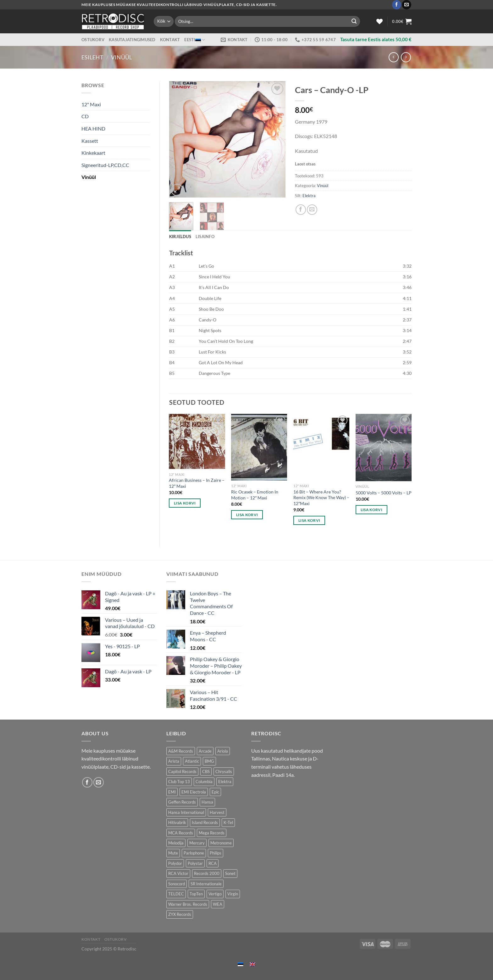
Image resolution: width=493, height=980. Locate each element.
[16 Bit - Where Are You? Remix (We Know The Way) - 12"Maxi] (321, 447)
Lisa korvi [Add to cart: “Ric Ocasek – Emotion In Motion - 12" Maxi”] (247, 515)
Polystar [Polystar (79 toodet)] (195, 863)
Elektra (309, 196)
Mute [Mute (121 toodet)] (173, 853)
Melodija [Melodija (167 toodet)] (176, 843)
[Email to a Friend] (312, 210)
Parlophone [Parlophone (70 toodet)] (194, 853)
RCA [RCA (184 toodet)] (213, 863)
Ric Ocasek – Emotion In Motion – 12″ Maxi (255, 495)
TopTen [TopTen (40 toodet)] (196, 894)
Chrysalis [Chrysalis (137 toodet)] (224, 771)
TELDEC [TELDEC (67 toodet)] (176, 894)
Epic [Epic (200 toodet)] (215, 792)
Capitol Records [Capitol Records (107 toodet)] (182, 771)
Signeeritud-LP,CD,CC (105, 165)
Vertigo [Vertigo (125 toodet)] (215, 894)
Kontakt (170, 40)
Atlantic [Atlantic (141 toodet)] (192, 761)
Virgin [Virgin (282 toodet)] (233, 894)
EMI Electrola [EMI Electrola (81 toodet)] (194, 792)
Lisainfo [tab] (205, 237)
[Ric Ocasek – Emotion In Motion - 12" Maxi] (259, 447)
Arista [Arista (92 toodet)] (174, 761)
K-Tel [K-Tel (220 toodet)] (228, 822)
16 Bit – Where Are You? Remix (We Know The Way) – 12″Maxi (321, 498)
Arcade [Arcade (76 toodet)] (205, 751)
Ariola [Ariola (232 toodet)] (223, 751)
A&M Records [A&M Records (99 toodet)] (181, 751)
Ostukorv (93, 40)
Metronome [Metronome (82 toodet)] (221, 843)
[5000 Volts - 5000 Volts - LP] (384, 448)
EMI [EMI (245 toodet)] (172, 792)
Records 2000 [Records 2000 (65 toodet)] (207, 873)
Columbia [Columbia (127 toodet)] (204, 782)
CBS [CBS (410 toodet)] (206, 771)
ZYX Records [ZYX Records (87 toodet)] (180, 914)
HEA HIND (93, 128)
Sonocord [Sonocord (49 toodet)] (177, 884)
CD (85, 116)
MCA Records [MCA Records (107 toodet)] (181, 833)
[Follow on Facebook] (397, 5)
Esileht (92, 57)
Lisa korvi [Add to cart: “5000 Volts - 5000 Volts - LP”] (371, 510)
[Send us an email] (406, 5)
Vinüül (122, 57)
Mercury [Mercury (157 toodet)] (197, 843)
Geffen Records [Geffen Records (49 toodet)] (182, 802)
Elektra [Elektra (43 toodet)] (225, 782)
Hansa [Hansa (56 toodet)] (207, 802)
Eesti (195, 40)
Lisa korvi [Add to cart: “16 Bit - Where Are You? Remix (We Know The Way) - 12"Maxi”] (309, 520)
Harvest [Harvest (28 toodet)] (217, 812)
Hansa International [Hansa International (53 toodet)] (186, 812)
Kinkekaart (93, 153)
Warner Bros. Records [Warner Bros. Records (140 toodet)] (188, 904)
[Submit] (354, 21)
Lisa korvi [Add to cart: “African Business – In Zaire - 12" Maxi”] (185, 503)
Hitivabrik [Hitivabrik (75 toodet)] (177, 822)
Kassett (90, 141)
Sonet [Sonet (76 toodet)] (230, 873)
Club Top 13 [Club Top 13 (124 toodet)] (179, 782)
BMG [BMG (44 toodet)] (209, 761)
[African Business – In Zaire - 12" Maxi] (197, 441)
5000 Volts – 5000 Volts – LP (384, 493)
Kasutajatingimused (132, 40)
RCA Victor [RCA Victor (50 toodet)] (178, 873)
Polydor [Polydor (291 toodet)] (175, 863)
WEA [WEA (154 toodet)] (218, 904)
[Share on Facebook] (301, 210)
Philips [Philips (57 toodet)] (216, 853)
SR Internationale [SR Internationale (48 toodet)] (206, 884)
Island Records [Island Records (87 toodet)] (205, 822)
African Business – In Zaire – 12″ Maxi (197, 483)
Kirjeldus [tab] (180, 237)
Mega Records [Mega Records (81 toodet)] (212, 833)
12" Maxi (91, 104)
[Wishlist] (379, 21)
